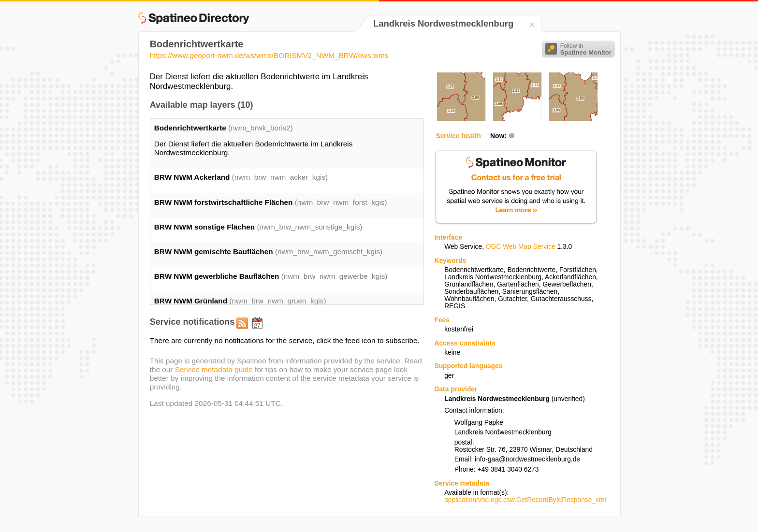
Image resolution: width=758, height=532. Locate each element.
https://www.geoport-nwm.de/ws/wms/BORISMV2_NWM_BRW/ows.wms (269, 55)
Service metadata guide (214, 369)
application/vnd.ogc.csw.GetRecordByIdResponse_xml (525, 500)
